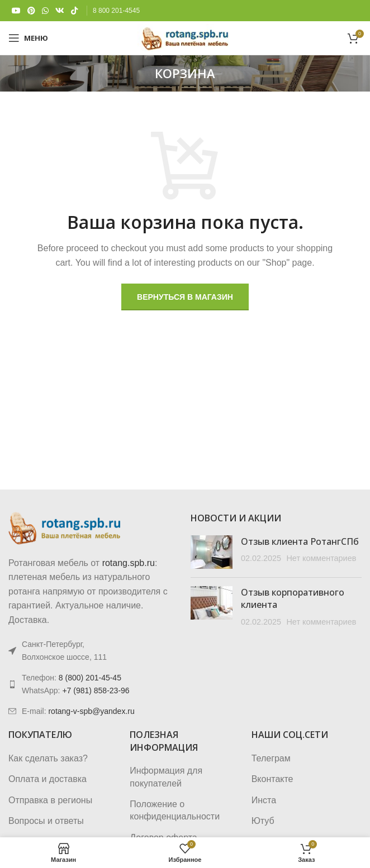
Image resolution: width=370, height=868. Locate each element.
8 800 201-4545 (116, 11)
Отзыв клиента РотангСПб (300, 541)
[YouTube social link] (16, 11)
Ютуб (263, 821)
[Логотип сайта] (185, 37)
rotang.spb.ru (129, 563)
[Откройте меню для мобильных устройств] (28, 38)
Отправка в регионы (50, 800)
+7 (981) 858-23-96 (96, 690)
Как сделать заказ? (48, 758)
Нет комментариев (321, 558)
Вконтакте (272, 779)
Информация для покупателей (166, 777)
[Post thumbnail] (212, 552)
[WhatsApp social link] (45, 11)
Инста (264, 800)
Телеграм (271, 758)
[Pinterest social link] (31, 11)
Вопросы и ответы (46, 821)
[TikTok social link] (74, 11)
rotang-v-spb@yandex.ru (91, 711)
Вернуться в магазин (185, 297)
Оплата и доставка (48, 779)
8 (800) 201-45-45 (90, 678)
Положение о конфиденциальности (175, 810)
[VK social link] (60, 11)
